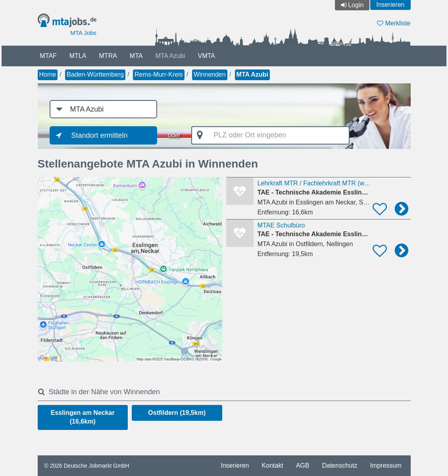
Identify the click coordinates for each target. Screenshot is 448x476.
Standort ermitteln (100, 135)
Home (48, 74)
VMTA (207, 56)
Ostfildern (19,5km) (177, 413)
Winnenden (210, 74)
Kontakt (272, 465)
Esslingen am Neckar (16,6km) (83, 417)
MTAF (48, 56)
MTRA (108, 56)
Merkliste (394, 23)
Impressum (386, 465)
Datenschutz (339, 465)
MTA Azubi (170, 56)
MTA (136, 56)
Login (356, 5)
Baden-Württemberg (95, 74)
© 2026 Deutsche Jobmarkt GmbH (87, 466)
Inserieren (390, 5)
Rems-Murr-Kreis (159, 74)
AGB (303, 465)
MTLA (78, 56)
